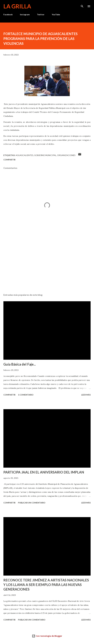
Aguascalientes (24, 155)
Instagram (25, 14)
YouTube (56, 14)
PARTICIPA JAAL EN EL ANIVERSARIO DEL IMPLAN (44, 472)
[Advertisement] (47, 264)
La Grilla (17, 6)
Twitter (41, 14)
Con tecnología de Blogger (47, 636)
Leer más (86, 395)
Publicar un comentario (32, 503)
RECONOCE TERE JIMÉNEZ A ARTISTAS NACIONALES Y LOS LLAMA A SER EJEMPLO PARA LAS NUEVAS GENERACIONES (46, 585)
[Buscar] (82, 5)
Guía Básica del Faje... (20, 364)
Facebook (8, 14)
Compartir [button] (9, 160)
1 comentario (26, 395)
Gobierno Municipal (45, 155)
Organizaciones (66, 155)
